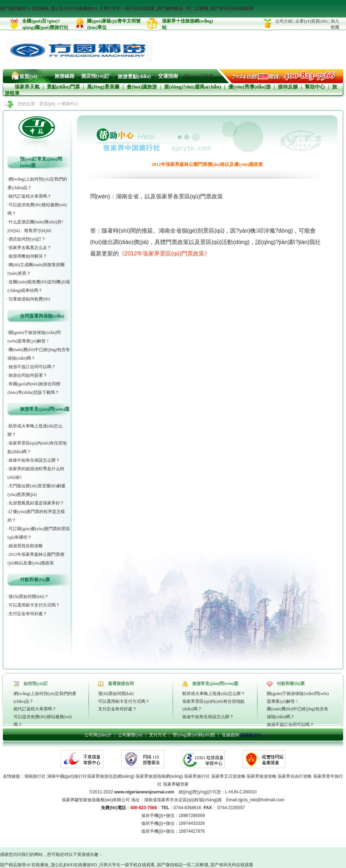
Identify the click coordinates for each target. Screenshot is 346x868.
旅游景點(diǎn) (134, 77)
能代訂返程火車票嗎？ (35, 709)
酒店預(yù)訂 (95, 76)
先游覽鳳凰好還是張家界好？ (36, 503)
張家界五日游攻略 (228, 776)
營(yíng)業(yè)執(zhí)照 (194, 735)
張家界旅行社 (197, 776)
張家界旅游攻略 (261, 776)
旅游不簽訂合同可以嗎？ (32, 367)
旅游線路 (65, 76)
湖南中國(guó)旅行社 (67, 776)
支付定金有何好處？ (28, 614)
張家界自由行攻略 (295, 776)
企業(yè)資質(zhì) (311, 21)
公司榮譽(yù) (130, 735)
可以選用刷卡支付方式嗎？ (34, 605)
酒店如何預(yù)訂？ (27, 239)
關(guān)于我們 (199, 76)
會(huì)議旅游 (142, 87)
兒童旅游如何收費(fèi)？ (29, 299)
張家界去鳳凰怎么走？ (30, 248)
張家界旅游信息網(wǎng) (111, 776)
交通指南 (168, 76)
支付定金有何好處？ (117, 709)
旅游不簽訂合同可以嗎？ (290, 725)
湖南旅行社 (251, 735)
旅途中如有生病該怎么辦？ (208, 717)
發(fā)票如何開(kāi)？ (29, 597)
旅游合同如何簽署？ (28, 375)
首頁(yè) (28, 77)
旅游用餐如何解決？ (28, 256)
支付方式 (158, 735)
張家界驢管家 (176, 784)
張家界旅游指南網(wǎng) (159, 776)
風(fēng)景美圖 (103, 87)
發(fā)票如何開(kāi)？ (116, 694)
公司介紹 (284, 21)
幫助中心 (315, 87)
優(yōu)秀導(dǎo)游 (250, 87)
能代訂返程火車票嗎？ (30, 196)
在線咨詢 (230, 735)
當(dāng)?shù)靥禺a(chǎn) (193, 87)
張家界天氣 (27, 87)
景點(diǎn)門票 (63, 87)
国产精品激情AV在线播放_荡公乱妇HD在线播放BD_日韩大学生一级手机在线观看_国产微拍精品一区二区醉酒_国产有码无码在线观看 (127, 9)
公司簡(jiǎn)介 (98, 735)
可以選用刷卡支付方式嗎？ (124, 701)
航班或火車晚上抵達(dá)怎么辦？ (213, 694)
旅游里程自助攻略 (26, 546)
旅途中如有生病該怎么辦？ (34, 460)
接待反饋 (288, 87)
